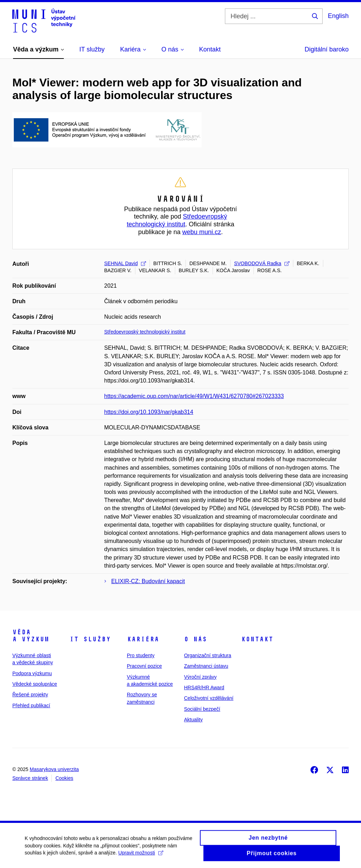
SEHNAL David (125, 263)
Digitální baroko (327, 49)
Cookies (64, 778)
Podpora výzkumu (32, 673)
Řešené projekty (30, 695)
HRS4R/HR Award (204, 687)
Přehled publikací (31, 705)
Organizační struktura (208, 655)
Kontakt (257, 639)
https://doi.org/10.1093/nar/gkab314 (149, 412)
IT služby (90, 639)
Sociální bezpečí (202, 709)
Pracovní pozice (145, 666)
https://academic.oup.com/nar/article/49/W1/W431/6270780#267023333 (194, 396)
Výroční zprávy (200, 677)
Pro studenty (141, 655)
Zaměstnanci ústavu (206, 666)
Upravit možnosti (140, 856)
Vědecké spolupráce (35, 684)
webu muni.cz (202, 232)
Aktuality (193, 720)
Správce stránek (30, 778)
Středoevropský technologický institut (177, 220)
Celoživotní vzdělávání (209, 698)
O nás (195, 639)
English (338, 16)
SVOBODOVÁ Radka (262, 263)
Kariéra (143, 639)
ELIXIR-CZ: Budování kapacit (148, 581)
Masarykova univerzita (54, 769)
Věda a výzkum (31, 636)
